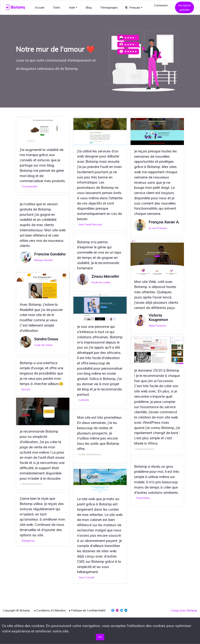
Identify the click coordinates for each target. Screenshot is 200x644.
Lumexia (84, 400)
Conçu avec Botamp (184, 610)
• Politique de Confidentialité (87, 610)
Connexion (161, 5)
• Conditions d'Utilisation (50, 610)
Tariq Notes (143, 498)
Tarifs (57, 7)
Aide (72, 7)
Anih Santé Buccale (90, 224)
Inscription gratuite (185, 7)
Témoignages (109, 7)
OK (100, 637)
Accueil (40, 7)
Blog (89, 7)
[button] (134, 7)
